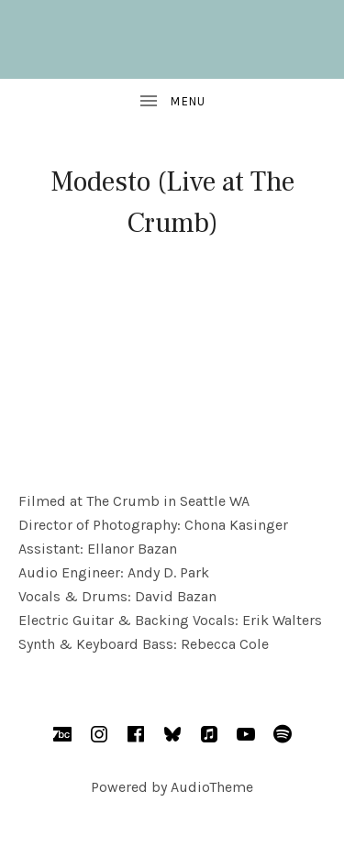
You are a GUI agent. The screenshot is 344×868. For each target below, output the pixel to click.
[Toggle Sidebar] (172, 102)
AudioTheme (212, 787)
